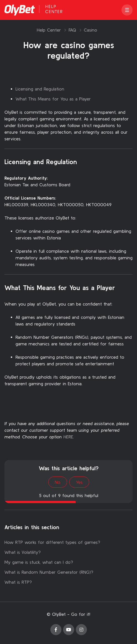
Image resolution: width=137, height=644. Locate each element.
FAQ (72, 30)
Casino (91, 30)
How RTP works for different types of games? (52, 542)
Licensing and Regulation (40, 89)
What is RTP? (18, 582)
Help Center (49, 30)
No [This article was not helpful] (58, 482)
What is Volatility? (23, 552)
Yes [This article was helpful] (79, 482)
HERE (68, 437)
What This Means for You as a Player (53, 99)
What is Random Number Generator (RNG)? (49, 572)
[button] (127, 10)
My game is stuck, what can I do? (39, 562)
